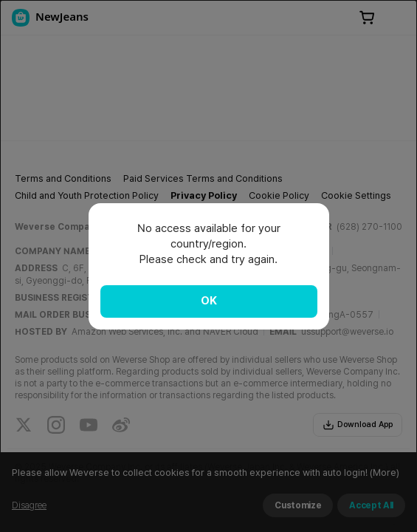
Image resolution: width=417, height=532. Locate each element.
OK (209, 301)
